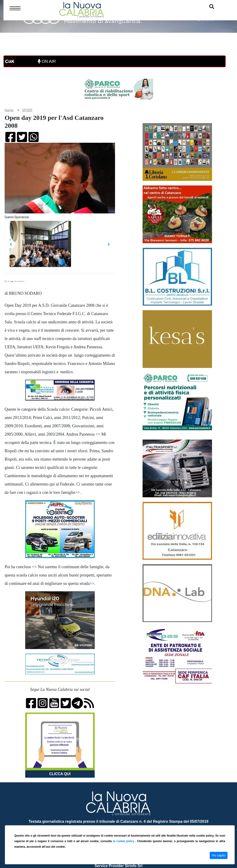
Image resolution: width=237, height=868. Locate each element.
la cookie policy (124, 841)
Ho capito (219, 855)
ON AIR (47, 61)
